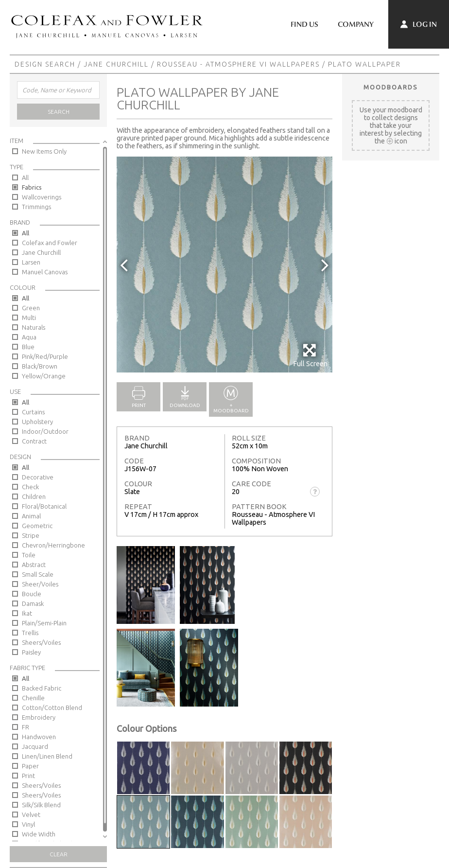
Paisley (31, 652)
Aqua (29, 337)
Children (34, 496)
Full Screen (310, 355)
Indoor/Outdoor (45, 431)
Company (356, 24)
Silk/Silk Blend (41, 805)
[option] (224, 265)
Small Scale (38, 574)
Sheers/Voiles (41, 642)
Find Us (304, 24)
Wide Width (39, 834)
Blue (28, 347)
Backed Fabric (42, 688)
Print (28, 776)
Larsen (31, 262)
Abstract (34, 565)
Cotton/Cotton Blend (52, 708)
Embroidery (39, 717)
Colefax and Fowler (50, 243)
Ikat (27, 613)
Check (30, 487)
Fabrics (32, 187)
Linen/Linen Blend (47, 756)
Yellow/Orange (44, 376)
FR (26, 727)
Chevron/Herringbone (53, 545)
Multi (29, 318)
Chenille (33, 698)
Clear (59, 854)
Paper (30, 766)
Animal (31, 516)
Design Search (45, 64)
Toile (29, 555)
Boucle (32, 594)
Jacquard (35, 746)
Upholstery (37, 422)
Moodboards (391, 87)
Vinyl (28, 824)
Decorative (38, 477)
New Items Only (44, 151)
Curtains (33, 412)
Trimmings (36, 207)
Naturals (34, 327)
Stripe (31, 535)
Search (59, 112)
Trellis (30, 633)
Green (31, 308)
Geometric (37, 526)
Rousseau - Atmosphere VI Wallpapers (238, 64)
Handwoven (39, 737)
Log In (419, 24)
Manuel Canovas (45, 272)
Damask (33, 603)
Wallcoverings (42, 197)
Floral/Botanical (44, 506)
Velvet (31, 815)
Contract (34, 441)
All (25, 177)
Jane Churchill (116, 64)
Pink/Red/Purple (45, 356)
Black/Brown (40, 366)
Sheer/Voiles (40, 584)
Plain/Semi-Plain (44, 623)
